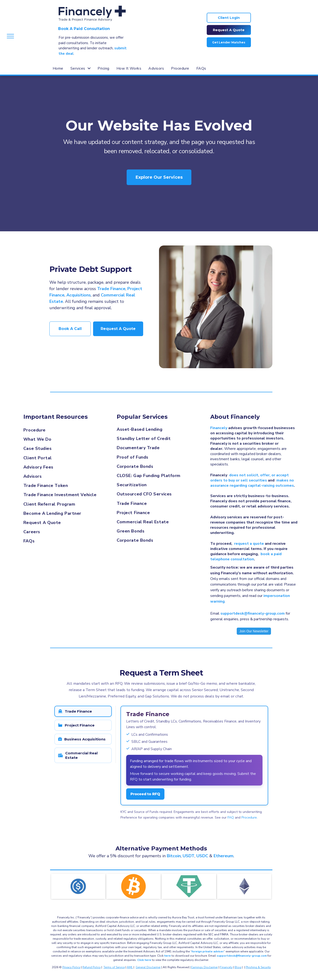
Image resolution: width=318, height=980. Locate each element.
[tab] (83, 711)
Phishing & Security (258, 967)
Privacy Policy (71, 967)
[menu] (10, 36)
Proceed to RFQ (145, 794)
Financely (226, 967)
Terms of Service (114, 967)
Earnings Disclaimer (204, 967)
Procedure (249, 817)
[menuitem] (58, 68)
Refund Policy (92, 967)
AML (130, 967)
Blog (238, 967)
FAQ (231, 817)
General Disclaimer (148, 967)
